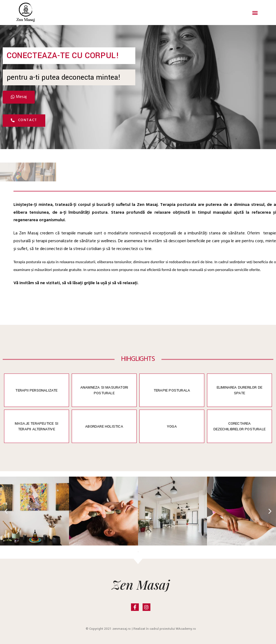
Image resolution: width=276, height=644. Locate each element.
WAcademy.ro (186, 629)
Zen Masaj (141, 584)
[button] (255, 13)
